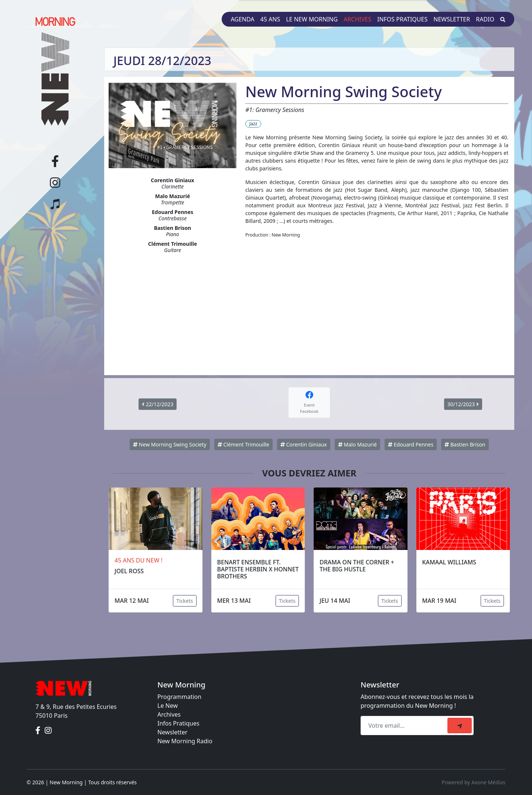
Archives (357, 19)
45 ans (270, 19)
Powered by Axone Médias (474, 782)
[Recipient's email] (405, 726)
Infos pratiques (402, 19)
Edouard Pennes (411, 444)
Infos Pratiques (178, 723)
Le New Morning (312, 19)
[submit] (460, 726)
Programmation (179, 697)
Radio (485, 19)
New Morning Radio (185, 741)
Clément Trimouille (243, 444)
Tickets (185, 601)
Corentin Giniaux (304, 444)
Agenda (242, 19)
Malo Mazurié (357, 444)
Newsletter (452, 19)
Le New (168, 706)
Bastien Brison (465, 444)
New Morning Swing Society (170, 444)
